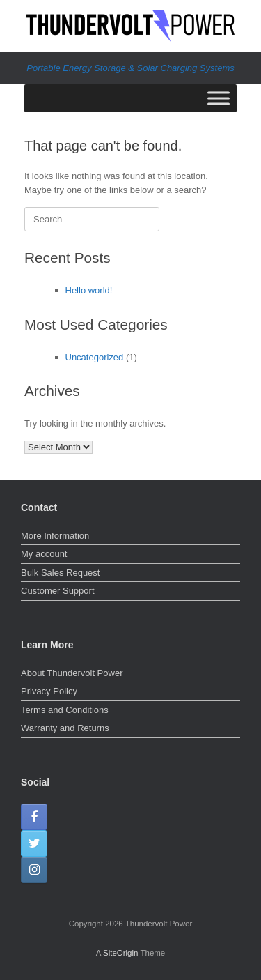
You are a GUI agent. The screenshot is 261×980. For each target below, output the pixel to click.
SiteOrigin (121, 953)
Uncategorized (95, 357)
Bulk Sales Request (60, 573)
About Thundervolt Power (72, 673)
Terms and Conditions (65, 710)
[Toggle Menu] (219, 98)
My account (44, 554)
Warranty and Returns (65, 728)
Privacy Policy (49, 691)
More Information (55, 536)
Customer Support (58, 591)
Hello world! (89, 290)
